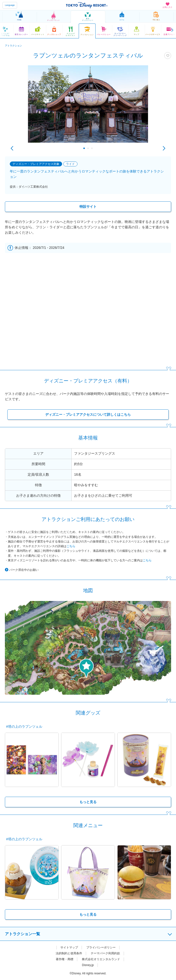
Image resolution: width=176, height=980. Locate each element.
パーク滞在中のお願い (24, 570)
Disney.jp (88, 965)
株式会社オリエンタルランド (101, 959)
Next (164, 148)
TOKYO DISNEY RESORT (87, 5)
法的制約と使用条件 (69, 953)
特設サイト (88, 207)
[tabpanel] (88, 106)
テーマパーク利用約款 (105, 953)
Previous (12, 148)
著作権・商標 (65, 959)
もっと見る (88, 802)
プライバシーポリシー (101, 947)
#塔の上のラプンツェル (24, 726)
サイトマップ (69, 947)
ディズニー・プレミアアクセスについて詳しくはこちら (88, 415)
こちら (71, 546)
